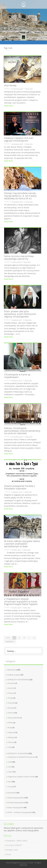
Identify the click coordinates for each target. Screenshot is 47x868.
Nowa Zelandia (14, 718)
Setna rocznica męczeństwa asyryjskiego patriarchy (19, 258)
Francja (11, 693)
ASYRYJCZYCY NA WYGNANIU (18, 680)
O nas (9, 854)
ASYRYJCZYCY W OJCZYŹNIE (17, 753)
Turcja (10, 787)
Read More (9, 106)
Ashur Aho (29, 89)
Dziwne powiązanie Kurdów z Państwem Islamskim (20, 487)
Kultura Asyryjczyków (15, 807)
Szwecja (11, 732)
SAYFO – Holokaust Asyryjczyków (20, 812)
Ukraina (11, 742)
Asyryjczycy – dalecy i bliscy (17, 841)
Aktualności (12, 670)
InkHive (24, 863)
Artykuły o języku (14, 675)
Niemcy (11, 713)
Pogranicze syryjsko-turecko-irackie (21, 777)
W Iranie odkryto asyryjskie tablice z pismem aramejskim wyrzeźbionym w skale (22, 544)
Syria (10, 782)
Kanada (11, 708)
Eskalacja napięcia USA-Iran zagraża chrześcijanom (19, 139)
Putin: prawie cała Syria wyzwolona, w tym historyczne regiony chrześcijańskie (20, 314)
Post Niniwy (10, 86)
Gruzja (10, 698)
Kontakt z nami (12, 850)
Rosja (10, 728)
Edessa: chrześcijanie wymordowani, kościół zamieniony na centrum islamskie (22, 431)
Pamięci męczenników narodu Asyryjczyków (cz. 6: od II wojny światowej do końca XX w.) (20, 196)
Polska (10, 723)
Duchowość (12, 793)
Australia (11, 683)
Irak (9, 762)
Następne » (10, 641)
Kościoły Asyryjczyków (16, 802)
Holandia (11, 703)
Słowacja (11, 737)
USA (10, 747)
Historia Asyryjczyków (15, 798)
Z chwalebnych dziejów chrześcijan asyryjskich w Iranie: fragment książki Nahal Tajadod (21, 602)
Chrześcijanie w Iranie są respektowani (17, 376)
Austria (11, 688)
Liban (10, 772)
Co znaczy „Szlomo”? (14, 845)
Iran (10, 767)
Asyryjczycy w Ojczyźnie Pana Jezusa (22, 757)
